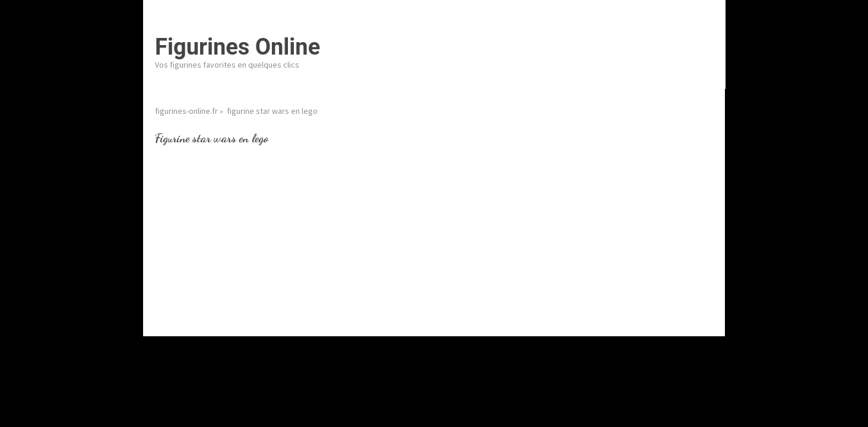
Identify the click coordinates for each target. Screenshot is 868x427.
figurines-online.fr (186, 111)
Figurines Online (237, 47)
